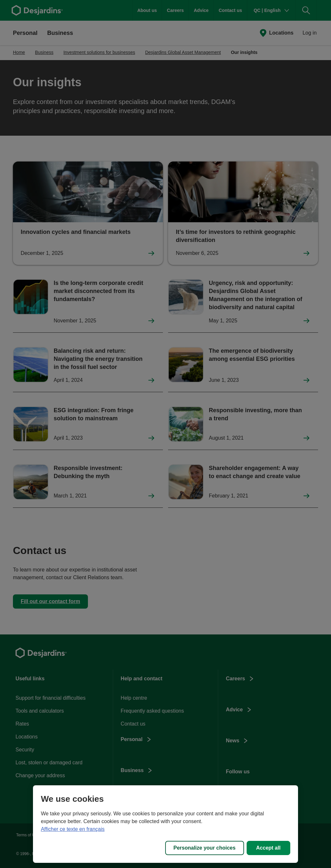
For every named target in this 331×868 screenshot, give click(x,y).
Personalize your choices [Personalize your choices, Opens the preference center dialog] (205, 848)
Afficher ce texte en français (73, 829)
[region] (165, 824)
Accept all (268, 848)
